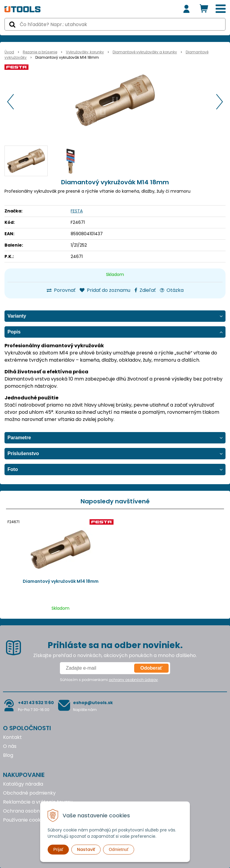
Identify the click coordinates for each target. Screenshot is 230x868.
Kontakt (12, 737)
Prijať (58, 849)
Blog (8, 755)
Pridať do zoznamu (105, 290)
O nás (10, 746)
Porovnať (61, 290)
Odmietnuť (119, 849)
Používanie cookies (25, 820)
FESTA (77, 211)
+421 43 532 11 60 (36, 703)
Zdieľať (145, 290)
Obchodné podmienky (29, 793)
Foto (13, 469)
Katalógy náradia (23, 784)
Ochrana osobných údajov (34, 811)
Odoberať (151, 668)
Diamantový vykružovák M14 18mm (61, 581)
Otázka (172, 290)
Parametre (19, 438)
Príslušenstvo (23, 453)
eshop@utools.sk (93, 703)
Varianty (17, 316)
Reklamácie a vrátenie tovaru (38, 802)
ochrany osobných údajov (133, 680)
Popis (14, 332)
